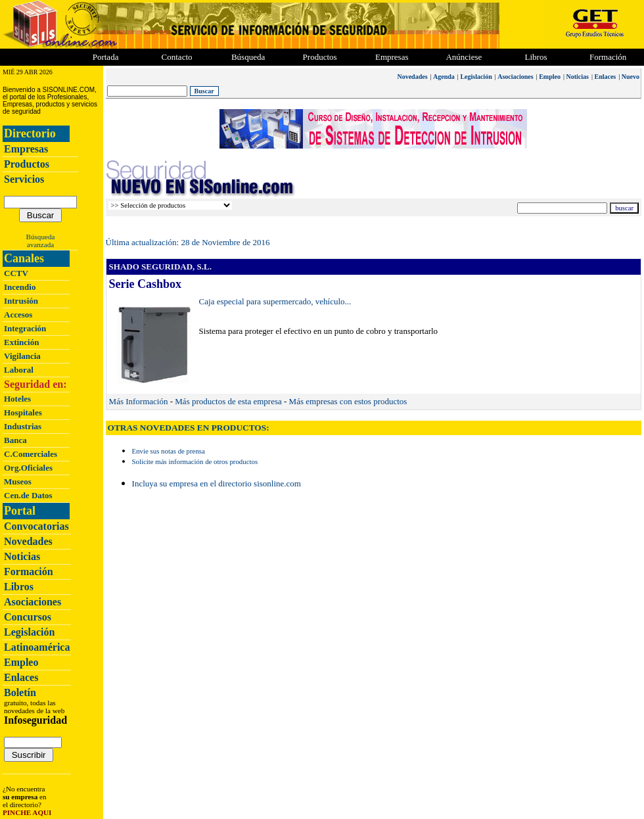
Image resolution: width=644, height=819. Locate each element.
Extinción (21, 342)
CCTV (16, 273)
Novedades (28, 541)
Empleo (21, 662)
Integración (25, 328)
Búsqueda (41, 237)
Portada (106, 57)
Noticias (22, 556)
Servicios (24, 179)
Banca (15, 440)
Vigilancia (22, 356)
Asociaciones (33, 602)
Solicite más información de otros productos (195, 461)
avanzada (40, 245)
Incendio (20, 287)
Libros (19, 587)
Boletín (20, 692)
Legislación (29, 632)
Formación (608, 57)
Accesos (18, 315)
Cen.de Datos (28, 495)
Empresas (392, 57)
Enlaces (21, 677)
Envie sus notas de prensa (169, 451)
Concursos (28, 617)
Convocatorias (36, 526)
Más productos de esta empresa (228, 401)
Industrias (23, 426)
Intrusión (21, 301)
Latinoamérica (37, 647)
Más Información (139, 401)
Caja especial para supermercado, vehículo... (275, 301)
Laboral (19, 370)
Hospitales (23, 412)
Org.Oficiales (28, 468)
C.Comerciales (31, 454)
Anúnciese (464, 57)
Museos (18, 481)
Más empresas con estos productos (348, 401)
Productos (27, 164)
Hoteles (17, 399)
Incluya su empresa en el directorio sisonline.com (217, 483)
